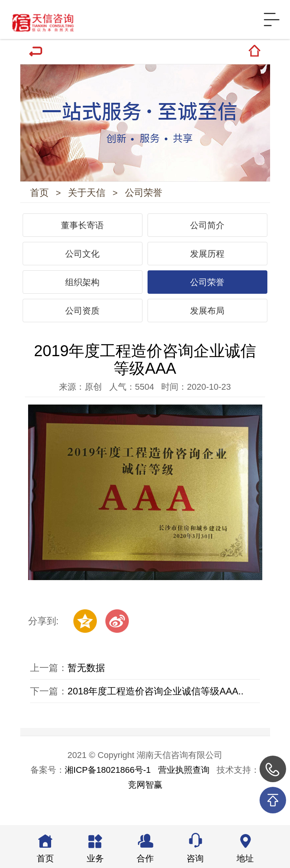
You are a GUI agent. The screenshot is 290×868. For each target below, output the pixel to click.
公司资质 (82, 315)
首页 (39, 194)
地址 (245, 858)
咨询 (195, 858)
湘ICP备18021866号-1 (108, 776)
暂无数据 (86, 672)
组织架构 (82, 286)
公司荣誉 (145, 194)
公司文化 (82, 258)
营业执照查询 (184, 776)
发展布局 (207, 315)
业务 (95, 858)
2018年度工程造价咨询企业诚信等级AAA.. (156, 696)
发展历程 (207, 258)
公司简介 (207, 230)
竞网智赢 (145, 791)
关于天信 (88, 194)
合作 (145, 858)
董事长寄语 (82, 230)
